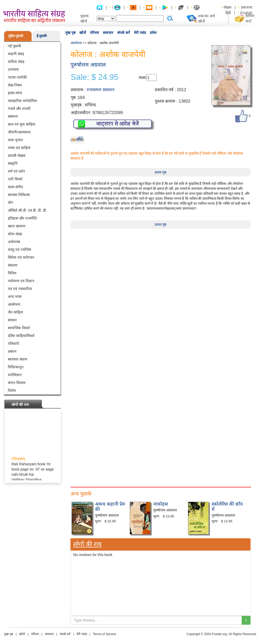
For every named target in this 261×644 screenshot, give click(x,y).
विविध (12, 273)
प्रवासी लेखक (17, 156)
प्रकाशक (247, 7)
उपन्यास (13, 69)
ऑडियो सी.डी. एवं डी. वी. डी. (27, 210)
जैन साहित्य (15, 312)
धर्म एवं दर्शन (16, 171)
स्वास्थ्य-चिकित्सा (19, 195)
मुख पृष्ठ (70, 33)
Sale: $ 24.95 (95, 77)
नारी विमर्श (15, 179)
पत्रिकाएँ (13, 344)
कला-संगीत (15, 187)
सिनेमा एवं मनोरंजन (21, 257)
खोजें (83, 33)
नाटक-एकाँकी (17, 77)
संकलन (13, 265)
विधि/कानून (16, 367)
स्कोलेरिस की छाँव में (227, 507)
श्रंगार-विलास (17, 383)
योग (10, 203)
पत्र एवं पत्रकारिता (20, 289)
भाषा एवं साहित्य (19, 148)
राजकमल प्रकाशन (100, 90)
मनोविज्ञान (15, 375)
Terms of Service (105, 634)
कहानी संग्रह (16, 54)
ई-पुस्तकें (42, 36)
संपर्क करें (124, 33)
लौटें (79, 139)
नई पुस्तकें (14, 46)
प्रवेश (153, 33)
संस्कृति (13, 163)
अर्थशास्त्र (14, 242)
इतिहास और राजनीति (22, 218)
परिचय (94, 33)
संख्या (142, 78)
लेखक (227, 7)
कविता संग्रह (16, 62)
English (246, 13)
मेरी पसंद (140, 33)
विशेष (12, 391)
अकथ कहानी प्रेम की (110, 507)
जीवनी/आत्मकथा (19, 132)
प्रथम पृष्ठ (161, 172)
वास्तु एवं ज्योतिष (19, 250)
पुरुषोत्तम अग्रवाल (88, 65)
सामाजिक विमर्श (19, 328)
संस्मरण (13, 116)
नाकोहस (161, 504)
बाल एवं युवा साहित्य (22, 124)
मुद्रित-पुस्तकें (16, 36)
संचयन (12, 320)
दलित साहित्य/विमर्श (21, 336)
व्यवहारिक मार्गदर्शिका (23, 101)
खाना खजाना (17, 226)
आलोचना (14, 304)
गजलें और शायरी (19, 109)
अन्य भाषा (15, 297)
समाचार (108, 33)
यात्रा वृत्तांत (15, 140)
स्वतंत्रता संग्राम (17, 359)
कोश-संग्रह (15, 234)
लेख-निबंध (15, 85)
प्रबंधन (12, 351)
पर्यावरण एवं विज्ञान (21, 281)
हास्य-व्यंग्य (15, 93)
